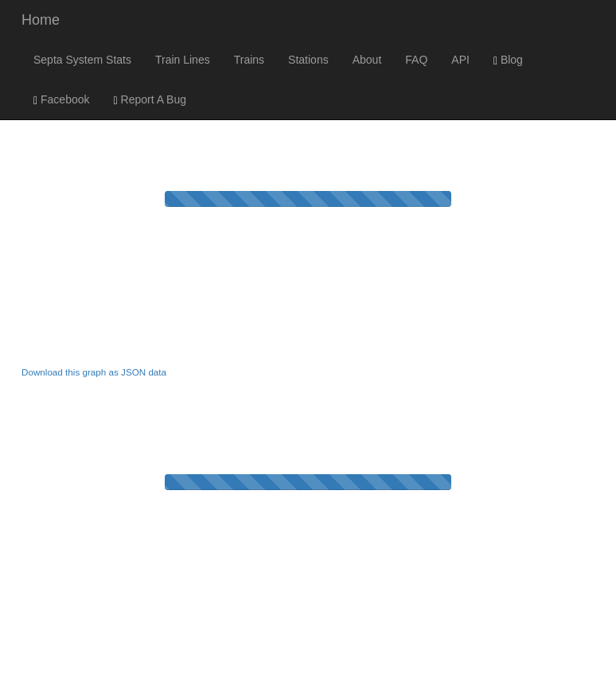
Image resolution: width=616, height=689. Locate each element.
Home (41, 20)
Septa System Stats (82, 60)
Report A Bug (150, 100)
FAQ (416, 60)
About (367, 60)
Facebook (62, 100)
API (460, 60)
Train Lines (183, 60)
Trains (249, 60)
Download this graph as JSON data (94, 372)
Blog (508, 60)
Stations (308, 60)
